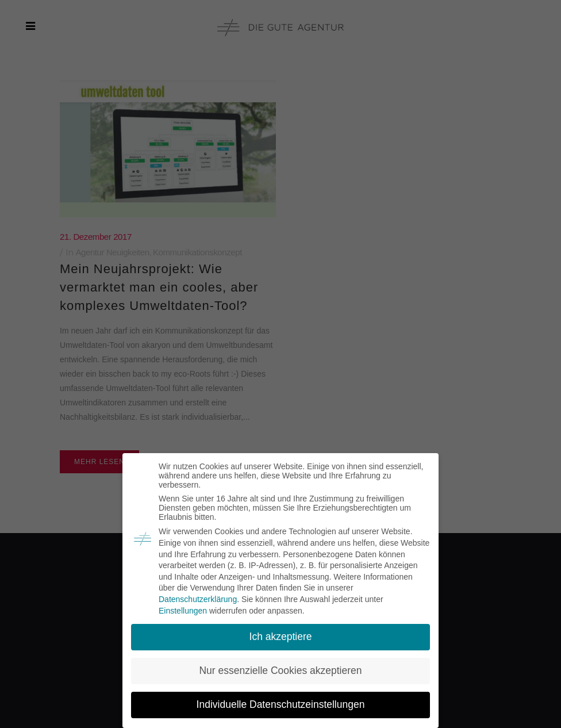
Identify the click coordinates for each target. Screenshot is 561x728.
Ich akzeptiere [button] (281, 637)
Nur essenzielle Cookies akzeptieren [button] (280, 670)
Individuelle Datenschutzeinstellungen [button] (281, 704)
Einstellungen (183, 611)
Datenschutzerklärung (198, 599)
